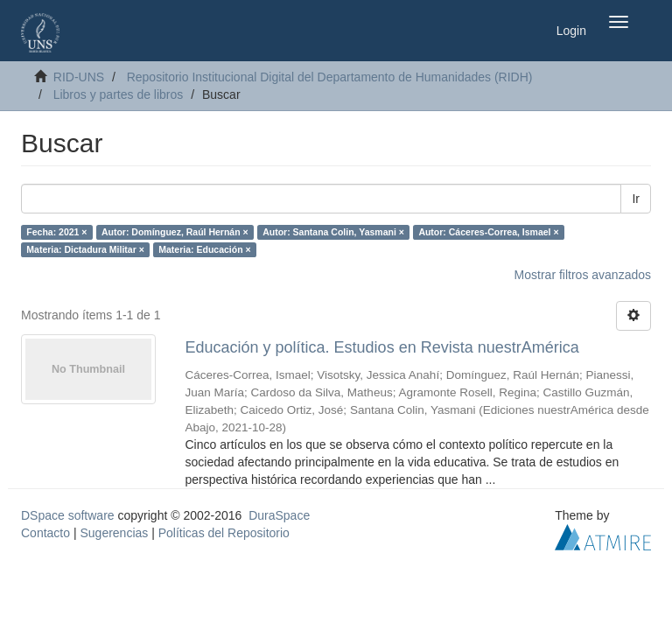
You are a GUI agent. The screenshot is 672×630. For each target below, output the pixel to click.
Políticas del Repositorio (224, 533)
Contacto (45, 533)
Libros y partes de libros (119, 94)
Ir (636, 199)
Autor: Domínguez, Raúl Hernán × (175, 232)
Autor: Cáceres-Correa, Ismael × (488, 232)
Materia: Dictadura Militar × (85, 249)
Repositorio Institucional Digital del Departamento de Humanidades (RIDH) (330, 77)
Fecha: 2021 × (56, 232)
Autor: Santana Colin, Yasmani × (333, 232)
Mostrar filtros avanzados (583, 275)
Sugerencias (114, 533)
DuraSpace (279, 515)
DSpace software (68, 515)
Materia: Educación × (204, 249)
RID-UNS (79, 77)
